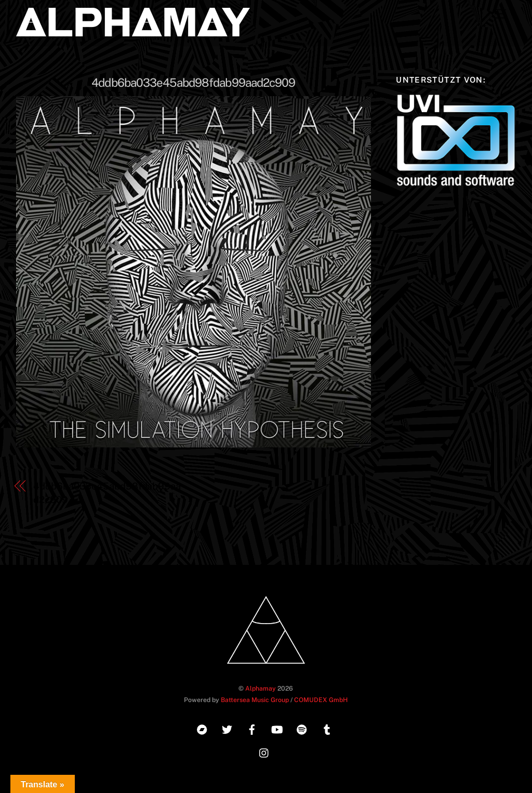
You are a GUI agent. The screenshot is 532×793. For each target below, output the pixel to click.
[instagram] (264, 752)
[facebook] (252, 728)
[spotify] (302, 728)
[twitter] (227, 728)
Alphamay (261, 688)
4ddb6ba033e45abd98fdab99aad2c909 (193, 83)
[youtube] (277, 728)
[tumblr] (327, 728)
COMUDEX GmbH (321, 700)
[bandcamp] (202, 728)
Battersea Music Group (255, 700)
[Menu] (500, 14)
